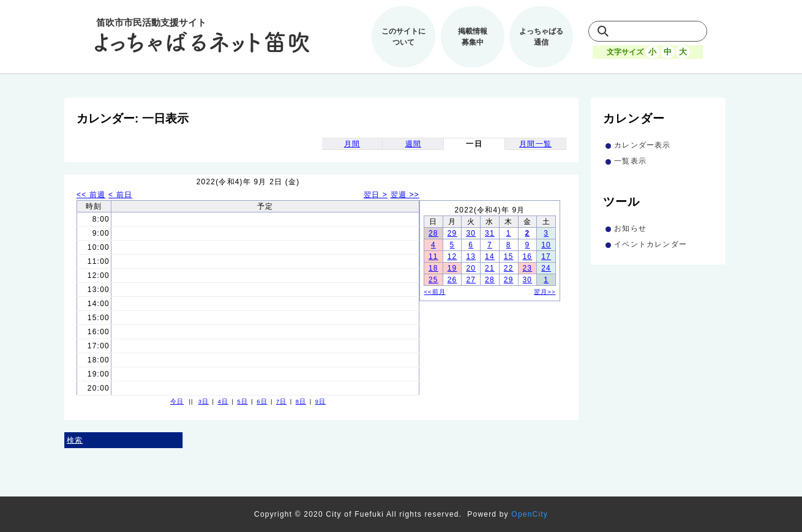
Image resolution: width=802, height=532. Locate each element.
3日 (204, 401)
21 (490, 268)
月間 (352, 144)
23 (527, 268)
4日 (223, 401)
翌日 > (376, 195)
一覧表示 (630, 161)
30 (471, 233)
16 (527, 257)
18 (433, 268)
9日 (320, 401)
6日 (262, 401)
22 (509, 268)
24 (546, 268)
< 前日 (120, 195)
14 (490, 257)
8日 (301, 401)
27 (471, 280)
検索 (75, 440)
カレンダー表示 (642, 145)
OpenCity (530, 514)
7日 (281, 401)
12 (452, 257)
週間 (413, 144)
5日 (242, 401)
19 (452, 268)
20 (471, 268)
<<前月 (435, 292)
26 (452, 280)
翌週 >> (405, 195)
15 (509, 257)
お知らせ (630, 228)
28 (433, 233)
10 (546, 245)
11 (433, 257)
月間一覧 (535, 144)
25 (433, 280)
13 (471, 257)
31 (490, 233)
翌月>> (545, 292)
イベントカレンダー (650, 244)
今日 (177, 401)
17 (546, 257)
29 (452, 233)
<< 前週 (91, 195)
